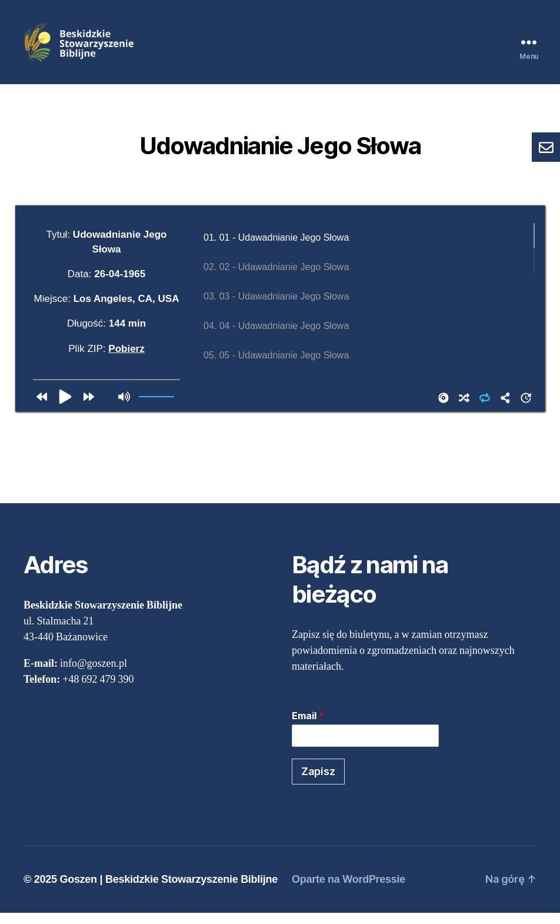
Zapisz (318, 782)
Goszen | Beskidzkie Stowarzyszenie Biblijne (169, 890)
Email (308, 727)
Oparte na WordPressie (349, 890)
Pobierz (126, 359)
